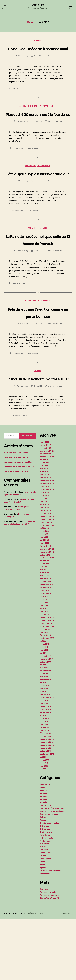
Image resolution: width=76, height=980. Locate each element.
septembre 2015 (47, 759)
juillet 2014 (45, 779)
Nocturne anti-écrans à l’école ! (17, 514)
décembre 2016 (47, 741)
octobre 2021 (46, 652)
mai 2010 (44, 827)
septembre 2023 (47, 586)
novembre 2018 (47, 720)
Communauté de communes (52, 869)
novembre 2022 (47, 613)
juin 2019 (44, 708)
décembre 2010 (47, 806)
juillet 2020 (45, 690)
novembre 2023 (47, 580)
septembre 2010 (47, 815)
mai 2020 (44, 693)
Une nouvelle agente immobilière (18, 523)
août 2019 (44, 702)
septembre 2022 (47, 619)
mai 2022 (44, 631)
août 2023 (44, 589)
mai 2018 (44, 729)
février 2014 (45, 794)
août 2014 (44, 776)
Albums (43, 851)
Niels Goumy (23, 64)
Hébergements (46, 899)
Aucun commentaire (55, 64)
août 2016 (44, 744)
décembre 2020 (47, 678)
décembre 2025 (47, 512)
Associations (24, 115)
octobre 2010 (46, 812)
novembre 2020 (47, 681)
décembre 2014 (47, 768)
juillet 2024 (45, 557)
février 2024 (45, 571)
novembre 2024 (47, 545)
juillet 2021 (45, 661)
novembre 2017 (47, 732)
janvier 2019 (45, 717)
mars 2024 (45, 568)
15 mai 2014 (38, 212)
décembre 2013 (47, 800)
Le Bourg (15, 97)
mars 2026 (45, 503)
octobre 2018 (46, 723)
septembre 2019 (47, 699)
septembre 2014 (47, 774)
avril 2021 (44, 669)
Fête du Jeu (25, 171)
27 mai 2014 (38, 64)
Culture (43, 878)
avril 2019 (44, 714)
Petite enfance (51, 115)
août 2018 (44, 726)
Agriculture (45, 846)
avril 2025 (44, 533)
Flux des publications (49, 953)
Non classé (45, 908)
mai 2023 (44, 598)
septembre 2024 (47, 551)
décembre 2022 (47, 610)
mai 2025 (44, 530)
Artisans (32, 259)
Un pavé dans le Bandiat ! (51, 932)
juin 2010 (44, 824)
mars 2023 (45, 604)
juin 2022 (44, 628)
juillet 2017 (45, 735)
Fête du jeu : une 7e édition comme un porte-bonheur (38, 355)
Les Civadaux (35, 171)
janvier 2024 (45, 574)
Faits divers (45, 896)
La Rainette (16, 322)
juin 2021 (44, 664)
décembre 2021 (47, 646)
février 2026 (45, 506)
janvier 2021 (45, 675)
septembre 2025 (47, 518)
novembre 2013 (47, 803)
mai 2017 (44, 738)
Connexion (45, 950)
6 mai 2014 (38, 447)
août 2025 (44, 521)
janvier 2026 (45, 509)
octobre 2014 (46, 771)
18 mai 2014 (38, 144)
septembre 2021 (47, 655)
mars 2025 (45, 536)
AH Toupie (16, 171)
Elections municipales (49, 884)
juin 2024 (44, 560)
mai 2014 (44, 785)
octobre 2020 (46, 684)
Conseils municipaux (49, 875)
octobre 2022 (46, 616)
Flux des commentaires (50, 956)
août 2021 (44, 658)
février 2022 (45, 640)
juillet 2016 (45, 747)
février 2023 (45, 607)
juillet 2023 (45, 592)
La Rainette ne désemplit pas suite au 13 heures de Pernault (38, 274)
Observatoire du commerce (16, 519)
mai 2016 (44, 750)
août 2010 (44, 818)
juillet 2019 (45, 705)
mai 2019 (44, 711)
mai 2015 (44, 765)
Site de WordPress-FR (49, 959)
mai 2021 (44, 667)
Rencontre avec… (47, 920)
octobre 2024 (46, 548)
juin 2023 (44, 595)
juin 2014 (44, 782)
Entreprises (43, 259)
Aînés (42, 848)
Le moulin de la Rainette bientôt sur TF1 (38, 432)
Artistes (43, 860)
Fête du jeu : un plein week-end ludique (38, 200)
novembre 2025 (47, 515)
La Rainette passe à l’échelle (16, 532)
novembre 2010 (47, 809)
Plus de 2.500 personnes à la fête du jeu (38, 129)
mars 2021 (45, 672)
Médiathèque (46, 902)
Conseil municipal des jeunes (52, 872)
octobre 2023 (46, 583)
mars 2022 (45, 637)
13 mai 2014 (38, 370)
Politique (44, 917)
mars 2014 (45, 791)
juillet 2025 (45, 524)
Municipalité (45, 905)
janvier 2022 (45, 643)
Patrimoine (45, 911)
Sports (43, 929)
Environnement (47, 893)
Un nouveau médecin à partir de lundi (38, 52)
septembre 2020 (47, 687)
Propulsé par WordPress (35, 974)
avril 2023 (44, 601)
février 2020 (45, 696)
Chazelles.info (38, 5)
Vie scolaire (45, 935)
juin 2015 (44, 762)
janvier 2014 (45, 797)
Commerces (45, 866)
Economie (38, 41)
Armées (43, 854)
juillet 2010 (45, 821)
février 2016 (45, 756)
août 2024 (44, 554)
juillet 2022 (45, 625)
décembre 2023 (47, 577)
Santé (43, 923)
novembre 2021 (47, 649)
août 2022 (44, 622)
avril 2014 (44, 788)
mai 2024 (44, 563)
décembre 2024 (47, 542)
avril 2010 (44, 830)
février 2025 (45, 539)
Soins (42, 926)
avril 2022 (44, 634)
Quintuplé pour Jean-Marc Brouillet (19, 528)
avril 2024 (44, 565)
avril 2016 (44, 753)
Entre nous (37, 115)
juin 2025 (44, 527)
